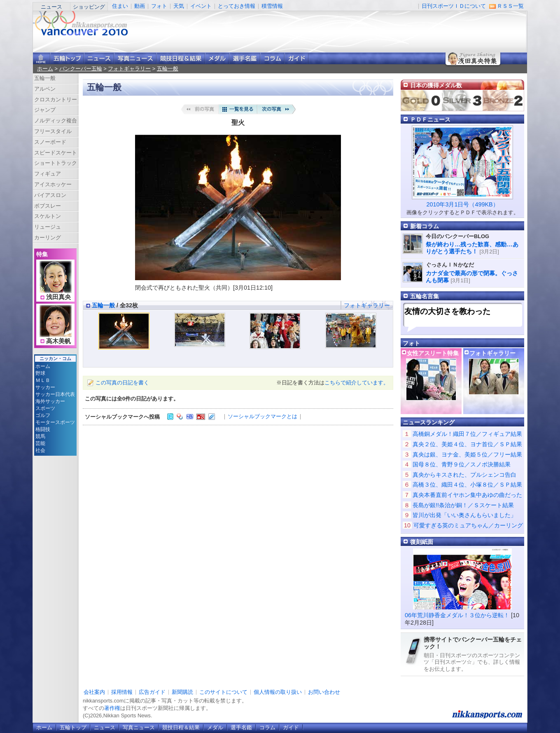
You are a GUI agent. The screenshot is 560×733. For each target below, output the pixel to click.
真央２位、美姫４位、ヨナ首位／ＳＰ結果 (467, 444)
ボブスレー (48, 206)
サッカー (45, 387)
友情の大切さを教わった (447, 311)
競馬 (40, 436)
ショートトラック (56, 163)
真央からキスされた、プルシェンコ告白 (464, 475)
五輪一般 (168, 69)
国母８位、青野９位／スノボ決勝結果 (462, 464)
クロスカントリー (56, 100)
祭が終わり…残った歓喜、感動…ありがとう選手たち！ (472, 248)
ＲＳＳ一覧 (510, 6)
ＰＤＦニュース (430, 119)
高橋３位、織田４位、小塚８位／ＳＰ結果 (467, 485)
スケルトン (48, 216)
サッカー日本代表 (55, 394)
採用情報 (122, 692)
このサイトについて (223, 692)
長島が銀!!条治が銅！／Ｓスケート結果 (463, 505)
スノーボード (50, 142)
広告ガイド (152, 692)
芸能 (40, 443)
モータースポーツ (55, 422)
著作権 (112, 708)
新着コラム (425, 226)
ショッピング (89, 7)
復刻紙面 (422, 542)
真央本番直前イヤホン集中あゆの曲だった (467, 495)
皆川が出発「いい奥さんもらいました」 (464, 515)
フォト (159, 6)
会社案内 (94, 692)
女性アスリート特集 (433, 353)
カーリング (48, 238)
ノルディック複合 (56, 121)
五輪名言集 (425, 296)
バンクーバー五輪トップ (67, 58)
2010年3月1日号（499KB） (462, 204)
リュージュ (48, 227)
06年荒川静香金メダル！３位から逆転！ (457, 615)
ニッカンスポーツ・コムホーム (42, 58)
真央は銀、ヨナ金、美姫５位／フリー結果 (467, 454)
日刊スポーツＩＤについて (454, 6)
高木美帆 (58, 341)
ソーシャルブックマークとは (262, 416)
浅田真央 (58, 297)
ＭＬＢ (43, 380)
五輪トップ (73, 727)
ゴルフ (43, 415)
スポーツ (45, 408)
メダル (217, 58)
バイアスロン (50, 195)
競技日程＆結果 (181, 58)
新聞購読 (182, 692)
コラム (272, 58)
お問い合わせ (324, 692)
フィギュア (48, 174)
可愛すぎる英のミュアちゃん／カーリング (468, 525)
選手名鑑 (245, 58)
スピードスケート (56, 153)
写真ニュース (135, 58)
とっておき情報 (237, 6)
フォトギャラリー (129, 69)
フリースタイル (53, 131)
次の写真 (277, 109)
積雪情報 (272, 6)
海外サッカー (50, 401)
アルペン (45, 89)
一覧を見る (238, 109)
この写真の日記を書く (122, 383)
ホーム (45, 69)
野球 (40, 373)
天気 (179, 6)
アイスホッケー (53, 184)
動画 (140, 6)
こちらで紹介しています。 (357, 383)
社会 (40, 450)
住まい (120, 6)
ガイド (296, 58)
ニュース (51, 7)
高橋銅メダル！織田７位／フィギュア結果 (467, 434)
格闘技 (43, 429)
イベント (201, 6)
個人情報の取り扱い (278, 692)
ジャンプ (45, 110)
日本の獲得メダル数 (436, 85)
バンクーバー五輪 (81, 69)
